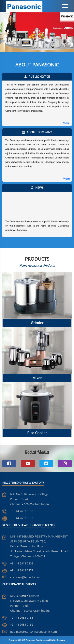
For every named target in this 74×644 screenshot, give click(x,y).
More (66, 123)
